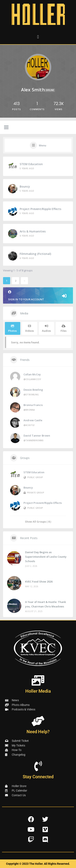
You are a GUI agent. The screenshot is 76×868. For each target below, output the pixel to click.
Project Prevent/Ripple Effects (40, 209)
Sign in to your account (38, 296)
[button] (38, 37)
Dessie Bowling (33, 390)
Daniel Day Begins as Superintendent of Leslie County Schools (46, 557)
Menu (43, 145)
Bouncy (25, 186)
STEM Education (31, 164)
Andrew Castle (33, 420)
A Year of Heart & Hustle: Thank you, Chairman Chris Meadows (45, 604)
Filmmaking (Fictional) (35, 254)
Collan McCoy (32, 374)
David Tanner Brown (37, 436)
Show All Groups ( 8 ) (38, 521)
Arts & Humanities (33, 231)
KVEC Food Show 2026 (39, 582)
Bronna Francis (33, 405)
